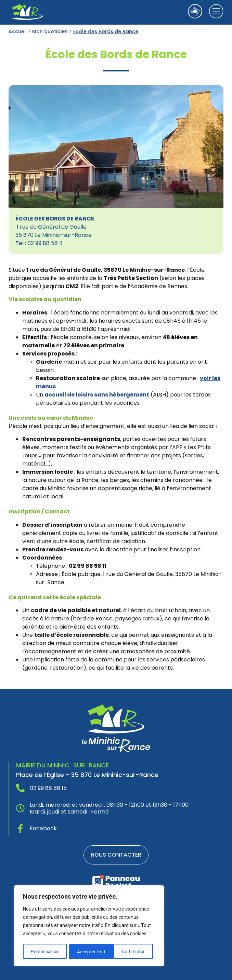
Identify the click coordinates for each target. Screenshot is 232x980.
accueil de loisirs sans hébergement (97, 395)
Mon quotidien (50, 31)
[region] (89, 926)
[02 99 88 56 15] (20, 788)
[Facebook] (20, 828)
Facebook (43, 828)
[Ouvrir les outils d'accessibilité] (195, 11)
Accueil (18, 31)
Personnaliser (45, 952)
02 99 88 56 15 (48, 788)
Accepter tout (133, 952)
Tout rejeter (89, 952)
